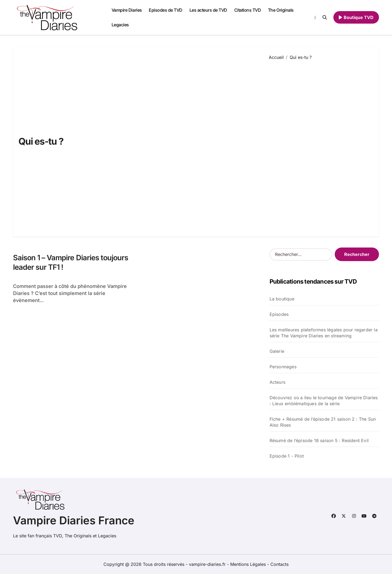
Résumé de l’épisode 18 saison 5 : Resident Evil (319, 440)
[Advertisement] (320, 144)
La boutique (282, 299)
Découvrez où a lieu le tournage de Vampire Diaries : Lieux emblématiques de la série (324, 401)
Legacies (120, 25)
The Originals (281, 10)
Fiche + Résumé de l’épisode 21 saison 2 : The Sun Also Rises (323, 422)
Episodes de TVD (166, 10)
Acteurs (277, 382)
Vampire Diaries (127, 10)
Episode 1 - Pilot (287, 456)
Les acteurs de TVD (208, 10)
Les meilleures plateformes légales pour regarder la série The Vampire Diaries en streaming (324, 333)
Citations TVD (248, 10)
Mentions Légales (249, 564)
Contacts (279, 564)
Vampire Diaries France (74, 520)
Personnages (283, 367)
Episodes (279, 314)
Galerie (277, 351)
